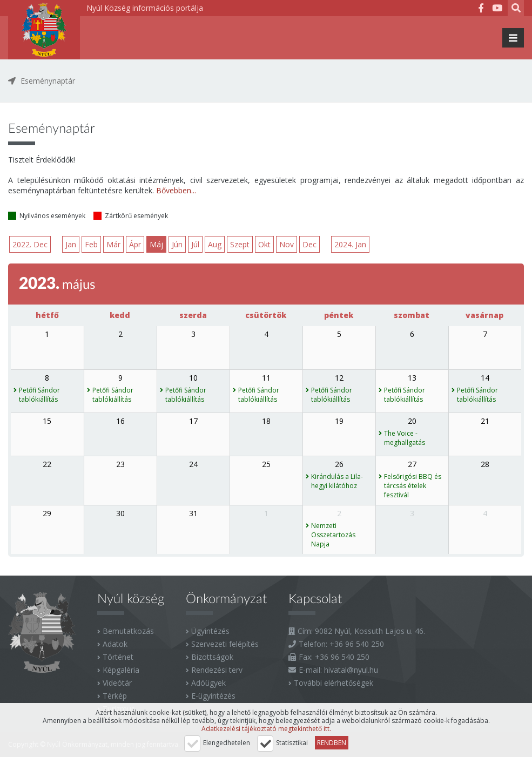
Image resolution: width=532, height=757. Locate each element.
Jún (178, 244)
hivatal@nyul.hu (351, 670)
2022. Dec (30, 244)
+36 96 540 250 (357, 644)
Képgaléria (121, 670)
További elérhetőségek (334, 683)
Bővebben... (176, 190)
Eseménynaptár (48, 81)
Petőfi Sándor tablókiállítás (39, 395)
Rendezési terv (217, 670)
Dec (310, 244)
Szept (240, 244)
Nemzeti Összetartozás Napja (333, 535)
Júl (196, 244)
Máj (157, 244)
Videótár (117, 683)
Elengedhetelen (227, 743)
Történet (118, 657)
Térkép (115, 696)
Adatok (115, 644)
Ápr (136, 244)
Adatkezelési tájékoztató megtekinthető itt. (266, 729)
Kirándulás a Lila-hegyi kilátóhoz (337, 481)
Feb (92, 244)
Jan (71, 244)
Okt (265, 244)
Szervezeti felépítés (225, 644)
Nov (287, 244)
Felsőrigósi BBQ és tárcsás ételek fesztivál (413, 486)
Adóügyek (208, 683)
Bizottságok (212, 657)
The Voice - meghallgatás (405, 438)
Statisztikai (292, 743)
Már (114, 244)
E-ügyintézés (213, 696)
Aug (215, 244)
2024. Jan (351, 244)
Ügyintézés (210, 631)
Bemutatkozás (128, 631)
